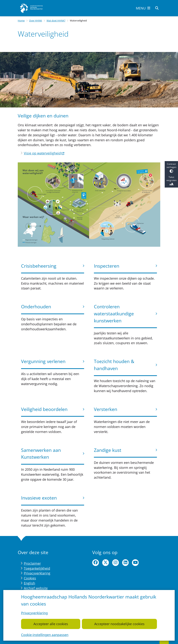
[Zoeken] (157, 8)
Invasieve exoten (39, 498)
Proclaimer (32, 563)
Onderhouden (36, 306)
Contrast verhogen (171, 168)
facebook (96, 563)
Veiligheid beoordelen (44, 409)
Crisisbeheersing (39, 266)
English (29, 583)
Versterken (106, 409)
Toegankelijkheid (37, 568)
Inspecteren (107, 266)
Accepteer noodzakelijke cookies (119, 624)
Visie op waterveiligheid (44, 153)
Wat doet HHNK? (56, 21)
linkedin (126, 563)
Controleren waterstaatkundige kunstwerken (114, 313)
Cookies (30, 578)
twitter (106, 563)
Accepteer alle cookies (51, 624)
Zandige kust (108, 450)
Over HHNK (35, 21)
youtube (135, 563)
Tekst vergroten (171, 181)
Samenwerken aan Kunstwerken (41, 454)
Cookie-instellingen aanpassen (45, 635)
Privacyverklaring (34, 613)
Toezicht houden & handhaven (114, 365)
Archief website (36, 588)
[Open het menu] (143, 8)
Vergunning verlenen (43, 361)
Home (21, 21)
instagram (116, 563)
